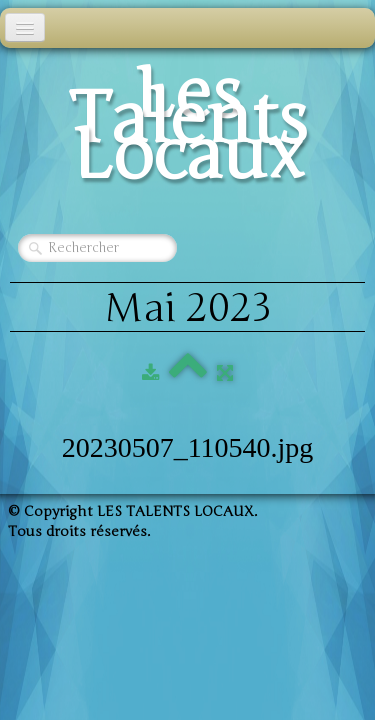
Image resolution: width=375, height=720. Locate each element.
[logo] (187, 130)
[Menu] (25, 27)
